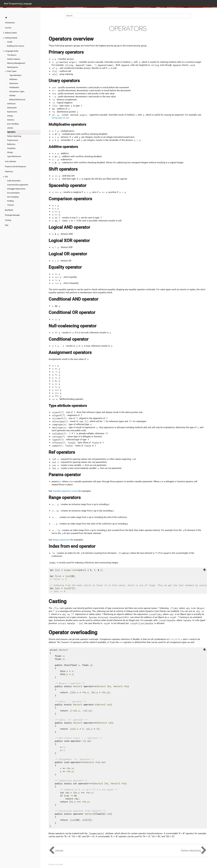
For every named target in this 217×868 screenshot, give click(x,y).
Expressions (12, 112)
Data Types (12, 71)
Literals (10, 128)
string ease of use (60, 118)
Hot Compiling (13, 197)
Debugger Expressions (16, 189)
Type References (14, 156)
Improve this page (56, 864)
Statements (12, 108)
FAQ (7, 225)
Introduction (10, 23)
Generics (11, 120)
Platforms (9, 172)
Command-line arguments (18, 185)
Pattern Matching (14, 136)
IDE (6, 177)
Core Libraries (11, 161)
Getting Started (11, 38)
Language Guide (12, 51)
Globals (12, 96)
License (8, 28)
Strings (10, 152)
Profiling (10, 201)
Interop (10, 116)
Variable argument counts (65, 491)
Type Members (15, 75)
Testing (8, 220)
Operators (11, 132)
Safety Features (14, 59)
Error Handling (13, 124)
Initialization (14, 87)
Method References (17, 100)
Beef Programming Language (18, 3)
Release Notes (11, 33)
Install (10, 42)
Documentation (13, 193)
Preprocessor (13, 140)
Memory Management (16, 63)
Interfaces (11, 104)
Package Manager (12, 215)
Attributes (13, 79)
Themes (10, 205)
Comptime (11, 148)
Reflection (11, 144)
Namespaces (13, 67)
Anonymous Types (17, 91)
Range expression (61, 540)
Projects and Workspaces (15, 167)
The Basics (12, 55)
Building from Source (16, 46)
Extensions (14, 83)
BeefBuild (9, 210)
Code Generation (14, 181)
